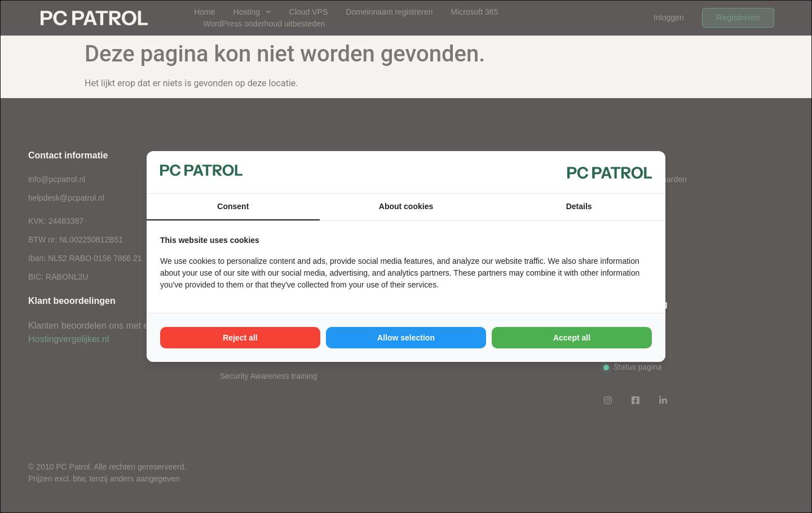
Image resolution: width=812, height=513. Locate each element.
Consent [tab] (233, 206)
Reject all (240, 338)
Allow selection (406, 338)
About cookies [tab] (406, 206)
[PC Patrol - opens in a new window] (610, 173)
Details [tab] (579, 206)
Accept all (572, 338)
